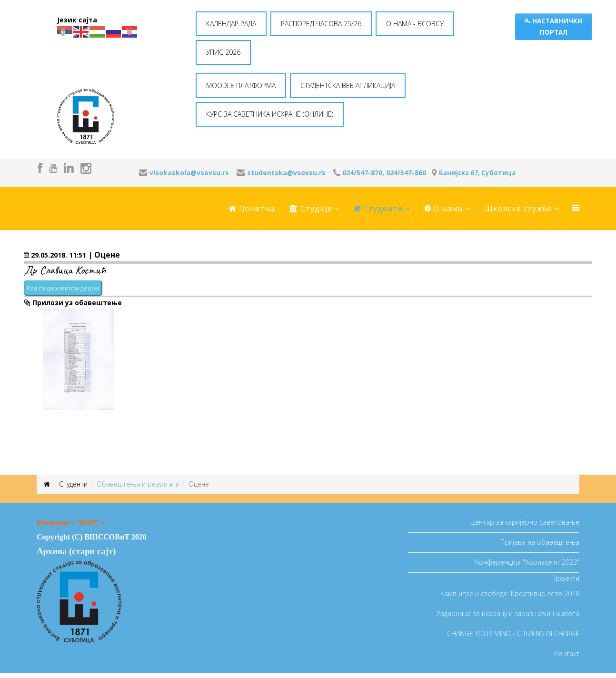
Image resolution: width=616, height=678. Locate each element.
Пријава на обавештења (540, 542)
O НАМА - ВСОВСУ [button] (415, 24)
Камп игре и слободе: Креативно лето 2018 (510, 593)
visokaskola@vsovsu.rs (189, 173)
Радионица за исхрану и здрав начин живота (508, 613)
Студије (311, 209)
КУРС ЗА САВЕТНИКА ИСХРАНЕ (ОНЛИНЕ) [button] (270, 114)
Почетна (252, 209)
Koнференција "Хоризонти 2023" (527, 562)
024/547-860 (406, 173)
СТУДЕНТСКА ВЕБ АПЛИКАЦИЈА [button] (348, 85)
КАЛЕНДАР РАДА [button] (231, 24)
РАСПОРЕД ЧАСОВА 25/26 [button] (321, 24)
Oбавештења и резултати (138, 484)
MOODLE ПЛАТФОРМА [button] (241, 85)
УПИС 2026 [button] (223, 52)
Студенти (378, 209)
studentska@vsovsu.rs (286, 173)
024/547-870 (362, 173)
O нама (444, 209)
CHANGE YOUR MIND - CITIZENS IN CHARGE (513, 633)
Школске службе (518, 209)
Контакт (567, 653)
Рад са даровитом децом (63, 288)
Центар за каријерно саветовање (525, 522)
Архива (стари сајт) (76, 551)
